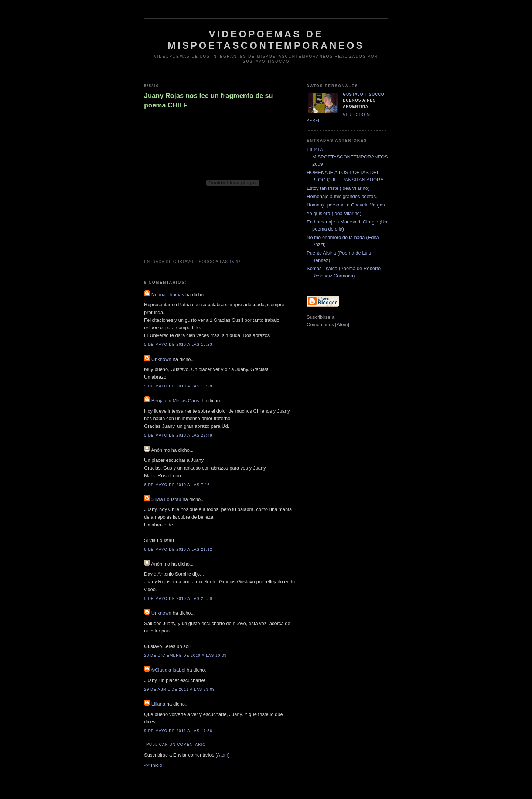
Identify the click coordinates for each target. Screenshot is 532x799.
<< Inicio (153, 765)
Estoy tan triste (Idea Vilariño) (338, 188)
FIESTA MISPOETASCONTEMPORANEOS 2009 (347, 157)
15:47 (235, 262)
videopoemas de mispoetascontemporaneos (266, 40)
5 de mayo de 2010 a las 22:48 (178, 435)
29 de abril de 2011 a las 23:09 (179, 689)
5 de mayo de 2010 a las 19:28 (178, 386)
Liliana (158, 704)
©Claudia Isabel (168, 670)
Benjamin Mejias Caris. (176, 401)
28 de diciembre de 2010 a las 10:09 (185, 655)
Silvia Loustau (166, 499)
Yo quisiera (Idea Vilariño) (334, 213)
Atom (222, 755)
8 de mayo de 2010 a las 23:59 (178, 599)
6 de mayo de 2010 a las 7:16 (177, 485)
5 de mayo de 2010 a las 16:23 (178, 344)
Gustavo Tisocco (364, 94)
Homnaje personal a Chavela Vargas (346, 205)
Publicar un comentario (176, 745)
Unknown (161, 359)
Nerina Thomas (168, 295)
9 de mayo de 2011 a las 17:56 (178, 731)
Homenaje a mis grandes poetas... (343, 196)
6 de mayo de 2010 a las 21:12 (178, 549)
